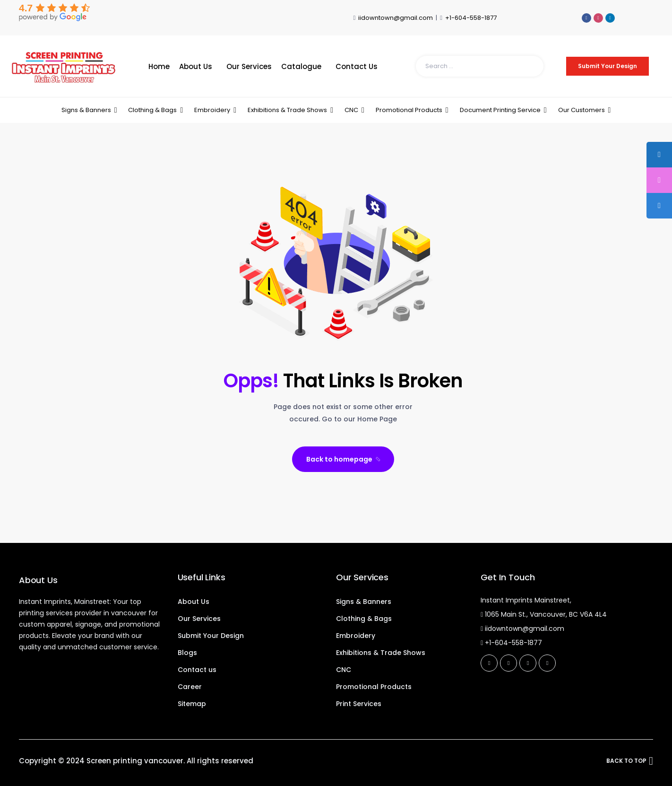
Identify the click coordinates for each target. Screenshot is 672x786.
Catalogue (301, 66)
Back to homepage (344, 459)
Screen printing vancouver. (136, 761)
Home (159, 66)
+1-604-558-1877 (471, 18)
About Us (196, 66)
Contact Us (357, 66)
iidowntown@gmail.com (396, 18)
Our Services (249, 66)
